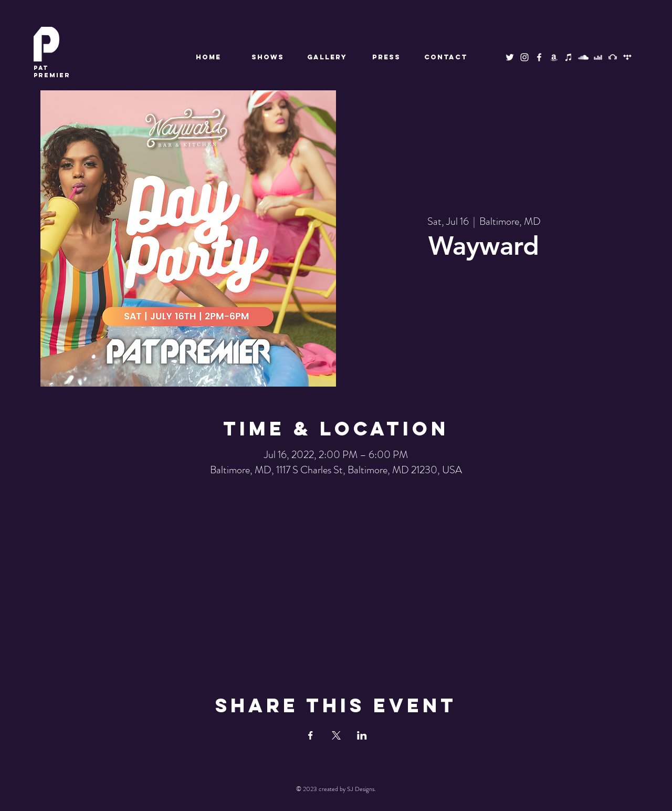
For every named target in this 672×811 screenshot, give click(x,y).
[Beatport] (613, 57)
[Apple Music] (569, 57)
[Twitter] (510, 57)
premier (52, 71)
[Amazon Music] (554, 57)
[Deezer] (598, 57)
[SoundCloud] (583, 57)
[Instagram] (524, 57)
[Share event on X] (336, 735)
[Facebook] (539, 57)
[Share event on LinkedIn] (362, 735)
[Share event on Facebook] (311, 735)
